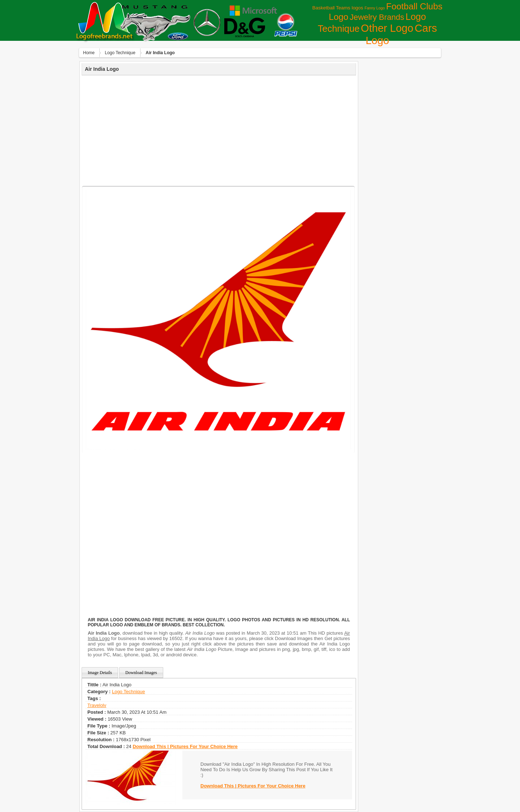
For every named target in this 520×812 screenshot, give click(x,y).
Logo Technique (120, 53)
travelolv (97, 705)
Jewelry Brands (377, 17)
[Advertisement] (219, 130)
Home (89, 53)
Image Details (100, 673)
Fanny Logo (374, 8)
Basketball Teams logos (338, 8)
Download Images (141, 673)
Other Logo (387, 28)
